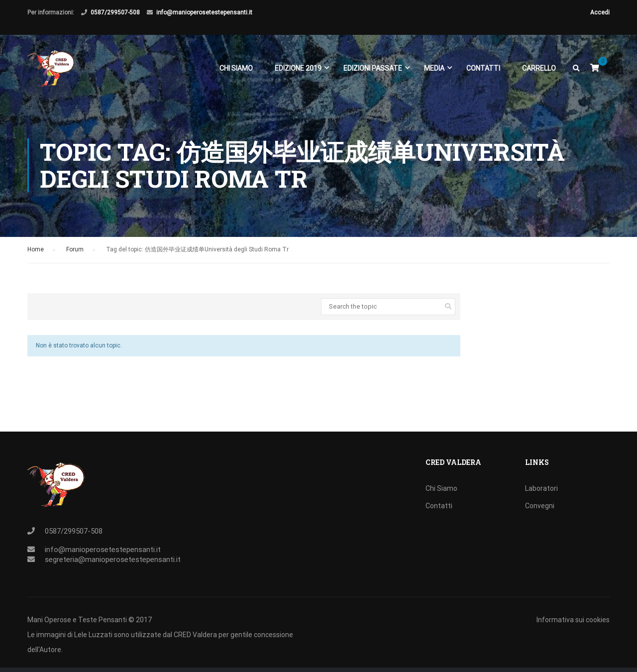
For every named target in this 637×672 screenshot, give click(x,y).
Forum (75, 258)
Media (434, 69)
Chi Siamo (236, 69)
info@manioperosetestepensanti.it (204, 12)
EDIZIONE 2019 (298, 69)
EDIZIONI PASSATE (373, 69)
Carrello (539, 69)
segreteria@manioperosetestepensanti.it (113, 560)
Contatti (483, 69)
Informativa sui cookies (573, 620)
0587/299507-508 (115, 12)
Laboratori (541, 488)
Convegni (540, 506)
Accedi (600, 12)
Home (36, 258)
